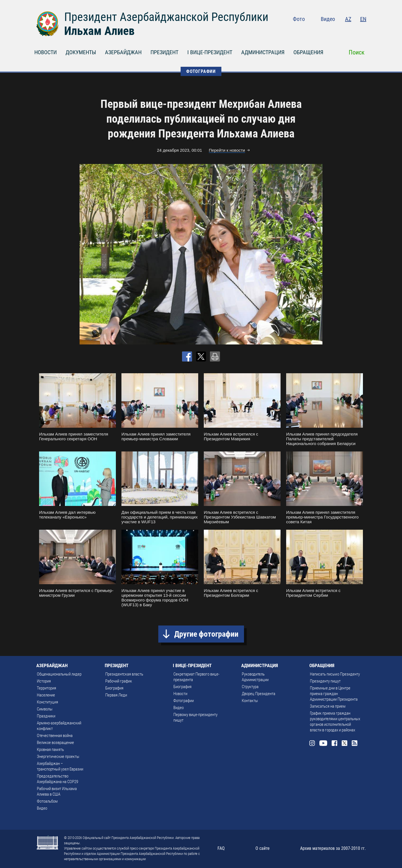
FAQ (221, 848)
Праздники (46, 716)
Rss (363, 31)
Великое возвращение (55, 743)
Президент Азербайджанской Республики (166, 17)
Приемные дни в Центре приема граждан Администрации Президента (334, 694)
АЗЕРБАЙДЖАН (123, 52)
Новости (180, 694)
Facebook (341, 31)
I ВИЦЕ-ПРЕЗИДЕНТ (210, 52)
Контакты (250, 701)
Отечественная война (55, 736)
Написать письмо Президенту (335, 674)
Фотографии (184, 701)
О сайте (263, 848)
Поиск (357, 52)
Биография (114, 688)
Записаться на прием (328, 706)
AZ (348, 19)
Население (46, 695)
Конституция (47, 702)
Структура (250, 687)
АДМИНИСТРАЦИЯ (263, 52)
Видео (328, 19)
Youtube (329, 31)
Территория (46, 688)
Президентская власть (124, 674)
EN (363, 19)
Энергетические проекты (58, 757)
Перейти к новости (227, 150)
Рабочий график (119, 681)
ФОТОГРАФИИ (201, 71)
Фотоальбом (47, 801)
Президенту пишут (325, 681)
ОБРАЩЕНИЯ (308, 52)
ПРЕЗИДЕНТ (164, 52)
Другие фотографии (206, 634)
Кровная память (50, 750)
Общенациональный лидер (59, 674)
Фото (299, 19)
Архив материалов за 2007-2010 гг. (333, 848)
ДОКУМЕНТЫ (81, 52)
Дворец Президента (259, 694)
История (44, 681)
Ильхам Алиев (99, 31)
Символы (45, 709)
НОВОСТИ (46, 52)
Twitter (352, 31)
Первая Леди (116, 695)
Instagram (317, 31)
